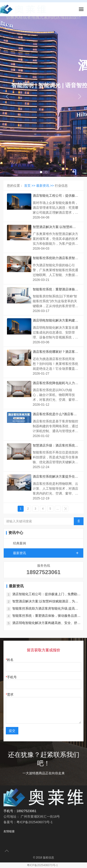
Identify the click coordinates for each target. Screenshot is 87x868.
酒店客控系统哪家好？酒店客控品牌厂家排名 (55, 352)
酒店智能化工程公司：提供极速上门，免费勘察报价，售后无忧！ (55, 196)
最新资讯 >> (45, 186)
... (58, 509)
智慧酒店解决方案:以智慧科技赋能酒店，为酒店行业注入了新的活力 (55, 227)
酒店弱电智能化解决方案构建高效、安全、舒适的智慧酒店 (55, 321)
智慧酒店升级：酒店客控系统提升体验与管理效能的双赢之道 (55, 446)
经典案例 (19, 543)
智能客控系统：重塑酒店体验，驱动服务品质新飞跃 (55, 290)
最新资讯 (48, 553)
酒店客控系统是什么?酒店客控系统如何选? (55, 414)
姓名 (10, 660)
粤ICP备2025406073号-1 (42, 865)
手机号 (12, 677)
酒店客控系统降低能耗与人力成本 (55, 383)
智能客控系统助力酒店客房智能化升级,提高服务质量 (55, 258)
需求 (10, 694)
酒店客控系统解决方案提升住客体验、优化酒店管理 (55, 477)
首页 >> (30, 186)
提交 (12, 731)
